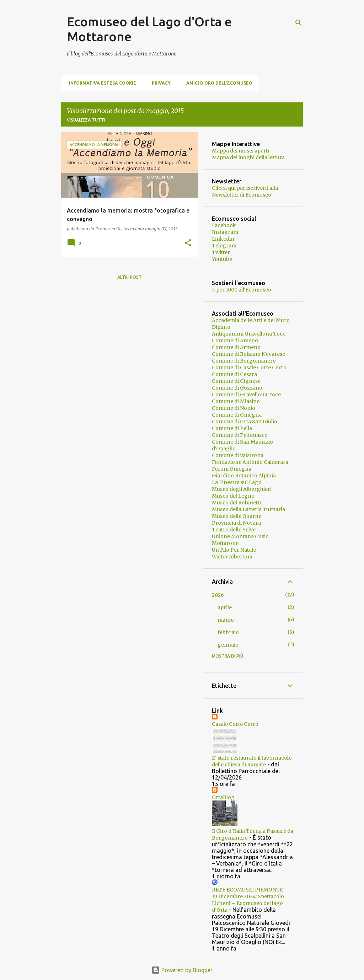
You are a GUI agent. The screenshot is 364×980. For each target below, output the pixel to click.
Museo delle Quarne (237, 516)
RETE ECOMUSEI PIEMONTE (247, 890)
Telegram (224, 246)
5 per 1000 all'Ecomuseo (242, 290)
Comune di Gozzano (237, 388)
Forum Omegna (232, 469)
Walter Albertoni (232, 557)
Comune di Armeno (236, 347)
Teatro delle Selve (234, 530)
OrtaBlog (223, 797)
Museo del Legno (233, 496)
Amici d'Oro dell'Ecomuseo (217, 83)
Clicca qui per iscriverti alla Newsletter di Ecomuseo (245, 191)
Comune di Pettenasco (240, 435)
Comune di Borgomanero (244, 361)
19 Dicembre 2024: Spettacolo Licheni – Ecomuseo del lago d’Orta (248, 903)
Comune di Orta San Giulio (245, 422)
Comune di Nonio (234, 408)
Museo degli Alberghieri (242, 489)
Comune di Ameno (235, 341)
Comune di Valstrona (238, 455)
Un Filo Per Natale (234, 550)
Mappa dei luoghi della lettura (248, 157)
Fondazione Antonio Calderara (250, 462)
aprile (225, 607)
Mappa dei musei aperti (240, 151)
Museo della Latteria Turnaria (248, 509)
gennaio (228, 645)
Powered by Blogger (182, 970)
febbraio (228, 632)
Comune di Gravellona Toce (246, 395)
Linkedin (223, 239)
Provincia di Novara (236, 523)
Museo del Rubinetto (237, 503)
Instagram (225, 232)
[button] (188, 243)
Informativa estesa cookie (100, 83)
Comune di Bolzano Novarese (248, 354)
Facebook (224, 225)
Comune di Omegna (237, 415)
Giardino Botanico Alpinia (244, 476)
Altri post (130, 277)
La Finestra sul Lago (237, 482)
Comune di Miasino (236, 401)
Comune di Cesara (234, 374)
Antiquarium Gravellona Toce (249, 334)
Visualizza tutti (86, 120)
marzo (226, 620)
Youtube (222, 259)
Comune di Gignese (236, 381)
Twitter (221, 252)
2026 (218, 595)
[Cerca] (299, 23)
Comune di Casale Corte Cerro (249, 368)
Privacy (159, 83)
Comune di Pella (232, 428)
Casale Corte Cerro (235, 724)
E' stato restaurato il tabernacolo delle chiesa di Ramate (252, 761)
